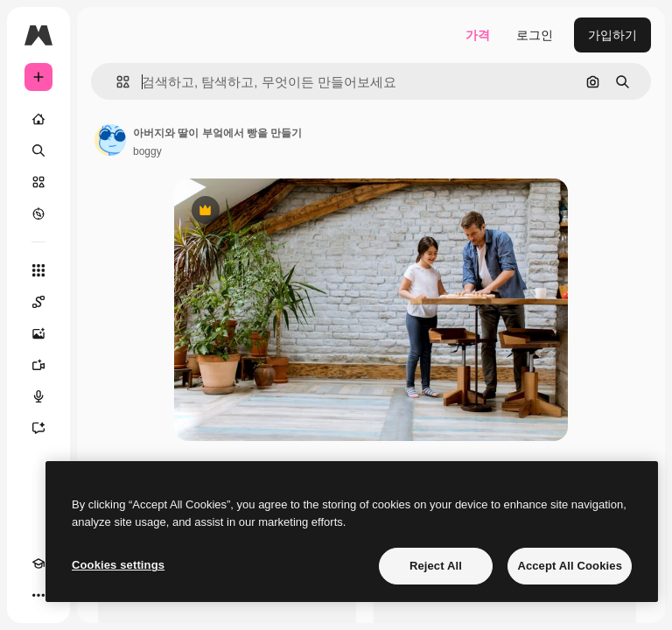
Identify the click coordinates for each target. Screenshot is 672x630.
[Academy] (38, 563)
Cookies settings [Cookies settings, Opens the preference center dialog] (118, 565)
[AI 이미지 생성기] (38, 333)
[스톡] (38, 182)
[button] (116, 82)
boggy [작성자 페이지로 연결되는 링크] (147, 151)
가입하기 (612, 35)
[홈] (38, 119)
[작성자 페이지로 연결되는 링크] (110, 140)
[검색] (38, 150)
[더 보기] (38, 595)
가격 (478, 35)
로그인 (535, 35)
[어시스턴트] (38, 428)
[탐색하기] (38, 213)
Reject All (436, 566)
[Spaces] (38, 302)
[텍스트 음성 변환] (38, 396)
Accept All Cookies (570, 566)
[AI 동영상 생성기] (38, 365)
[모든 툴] (38, 270)
